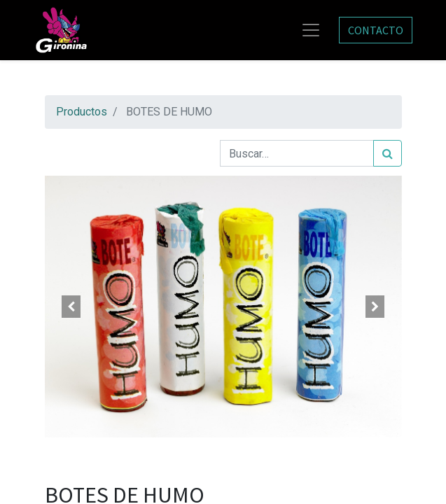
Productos (82, 112)
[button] (72, 307)
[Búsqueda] (388, 153)
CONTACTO (376, 30)
